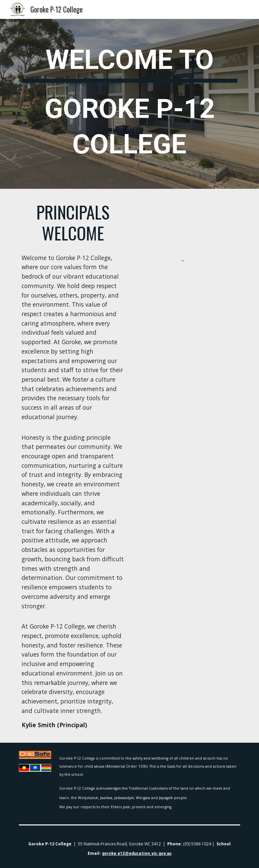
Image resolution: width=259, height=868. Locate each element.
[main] (129, 104)
